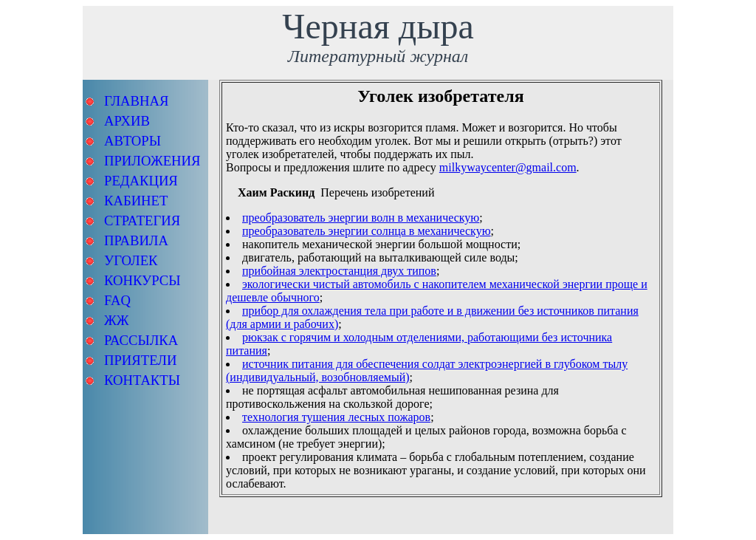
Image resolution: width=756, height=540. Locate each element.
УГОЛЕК (131, 260)
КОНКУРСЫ (142, 280)
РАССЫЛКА (141, 340)
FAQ (117, 300)
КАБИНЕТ (136, 201)
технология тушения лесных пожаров (336, 417)
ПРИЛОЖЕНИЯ (152, 161)
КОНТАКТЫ (142, 380)
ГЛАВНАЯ (136, 101)
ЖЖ (116, 320)
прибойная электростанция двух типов (339, 271)
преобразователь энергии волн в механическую (361, 218)
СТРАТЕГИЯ (142, 221)
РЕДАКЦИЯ (141, 181)
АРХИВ (127, 121)
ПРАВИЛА (136, 240)
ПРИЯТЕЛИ (140, 360)
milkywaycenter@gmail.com (508, 167)
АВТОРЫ (133, 141)
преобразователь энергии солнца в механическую (367, 231)
